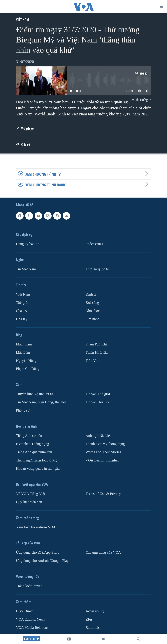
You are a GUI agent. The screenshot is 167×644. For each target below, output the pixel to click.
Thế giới (22, 303)
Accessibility (95, 611)
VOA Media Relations (32, 628)
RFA (89, 619)
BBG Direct (25, 611)
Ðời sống (92, 303)
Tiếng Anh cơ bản (29, 436)
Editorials (93, 628)
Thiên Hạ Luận (97, 353)
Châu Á (22, 311)
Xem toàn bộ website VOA (36, 527)
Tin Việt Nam (26, 269)
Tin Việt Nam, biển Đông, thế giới (41, 402)
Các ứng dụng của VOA (103, 553)
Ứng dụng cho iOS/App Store (38, 553)
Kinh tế (91, 294)
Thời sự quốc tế (97, 269)
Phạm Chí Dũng (28, 369)
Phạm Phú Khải (97, 344)
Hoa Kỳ (22, 319)
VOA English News (30, 619)
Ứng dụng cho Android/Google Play (42, 561)
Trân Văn (92, 361)
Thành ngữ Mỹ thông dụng (105, 444)
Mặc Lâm (23, 353)
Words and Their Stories (103, 452)
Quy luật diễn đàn (29, 502)
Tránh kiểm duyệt (29, 586)
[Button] (23, 146)
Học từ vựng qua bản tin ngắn (38, 469)
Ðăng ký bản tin (28, 244)
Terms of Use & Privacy (103, 494)
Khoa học (93, 311)
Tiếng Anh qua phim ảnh (34, 452)
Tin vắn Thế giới (98, 394)
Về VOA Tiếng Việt (30, 494)
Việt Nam (22, 19)
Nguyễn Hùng (26, 361)
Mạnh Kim (24, 344)
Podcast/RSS (95, 244)
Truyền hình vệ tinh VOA (35, 394)
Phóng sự (23, 410)
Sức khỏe (92, 319)
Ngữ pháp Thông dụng (32, 444)
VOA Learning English (102, 460)
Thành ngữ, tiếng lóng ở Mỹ (37, 460)
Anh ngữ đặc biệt (98, 436)
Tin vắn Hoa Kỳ (97, 402)
